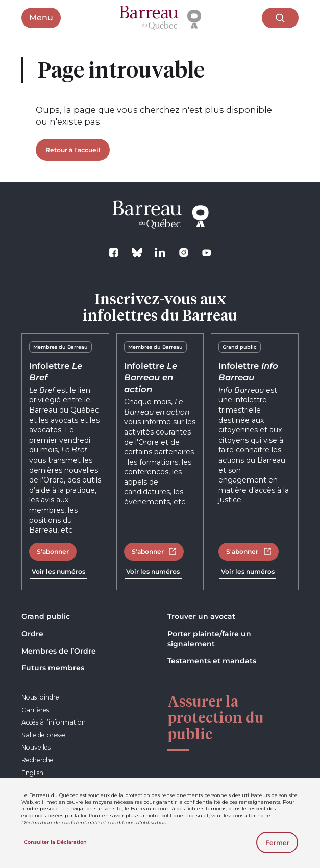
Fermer (277, 843)
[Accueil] (160, 18)
